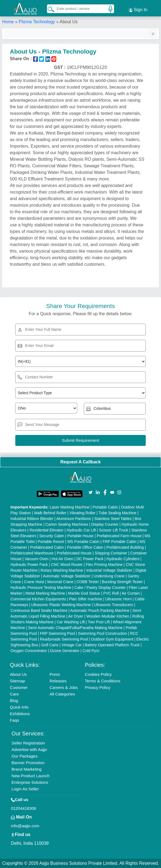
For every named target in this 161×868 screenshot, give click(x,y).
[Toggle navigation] (153, 34)
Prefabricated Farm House (119, 536)
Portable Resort (51, 542)
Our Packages (24, 756)
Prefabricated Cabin (47, 547)
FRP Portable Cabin (120, 542)
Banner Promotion (28, 763)
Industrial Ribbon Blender (32, 519)
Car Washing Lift (71, 622)
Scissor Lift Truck (114, 530)
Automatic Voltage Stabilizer (67, 576)
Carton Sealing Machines (67, 524)
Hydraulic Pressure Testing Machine (41, 588)
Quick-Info (19, 707)
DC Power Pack (90, 559)
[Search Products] (49, 9)
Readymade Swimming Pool (64, 639)
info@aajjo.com (25, 826)
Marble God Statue (84, 593)
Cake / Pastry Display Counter (100, 588)
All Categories (62, 694)
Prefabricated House (74, 553)
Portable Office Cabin (85, 547)
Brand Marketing (26, 769)
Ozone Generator (65, 651)
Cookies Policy (98, 674)
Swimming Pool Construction (102, 633)
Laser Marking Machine (70, 507)
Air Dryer (76, 616)
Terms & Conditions (103, 681)
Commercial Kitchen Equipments (38, 599)
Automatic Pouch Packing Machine (100, 610)
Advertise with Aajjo (29, 749)
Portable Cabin (105, 507)
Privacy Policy (98, 687)
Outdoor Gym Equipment (112, 639)
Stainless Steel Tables (113, 519)
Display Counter (105, 524)
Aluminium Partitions (74, 519)
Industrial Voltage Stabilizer (109, 570)
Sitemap (17, 681)
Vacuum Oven (37, 559)
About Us (18, 674)
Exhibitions (20, 714)
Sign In (138, 10)
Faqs (14, 720)
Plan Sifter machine (86, 599)
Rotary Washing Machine (62, 570)
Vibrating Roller (82, 513)
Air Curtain (131, 593)
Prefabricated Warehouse (32, 553)
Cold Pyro (91, 651)
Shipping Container (111, 553)
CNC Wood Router (67, 565)
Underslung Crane (109, 576)
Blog (14, 701)
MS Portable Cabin (84, 542)
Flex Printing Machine (104, 565)
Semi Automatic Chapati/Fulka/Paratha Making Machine (75, 628)
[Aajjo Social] (91, 492)
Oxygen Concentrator (29, 651)
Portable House (80, 536)
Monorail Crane (60, 582)
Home (8, 22)
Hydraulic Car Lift (81, 530)
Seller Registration (28, 743)
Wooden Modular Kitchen (108, 616)
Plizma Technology (37, 22)
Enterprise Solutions (30, 782)
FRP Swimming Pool (57, 633)
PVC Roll (111, 593)
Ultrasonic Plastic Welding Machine (61, 605)
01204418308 (23, 808)
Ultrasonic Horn (118, 599)
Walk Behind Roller (50, 513)
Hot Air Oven (62, 559)
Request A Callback (80, 462)
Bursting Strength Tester (122, 582)
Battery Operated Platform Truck (112, 645)
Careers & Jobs (64, 687)
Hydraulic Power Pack (29, 565)
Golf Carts (50, 645)
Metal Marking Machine (45, 593)
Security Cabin (52, 536)
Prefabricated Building (125, 547)
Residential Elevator (47, 530)
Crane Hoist (34, 582)
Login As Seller (25, 789)
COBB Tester (87, 582)
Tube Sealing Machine (117, 513)
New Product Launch (30, 776)
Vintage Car (71, 645)
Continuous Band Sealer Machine (39, 610)
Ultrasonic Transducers (113, 605)
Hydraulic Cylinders (123, 559)
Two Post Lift (99, 622)
